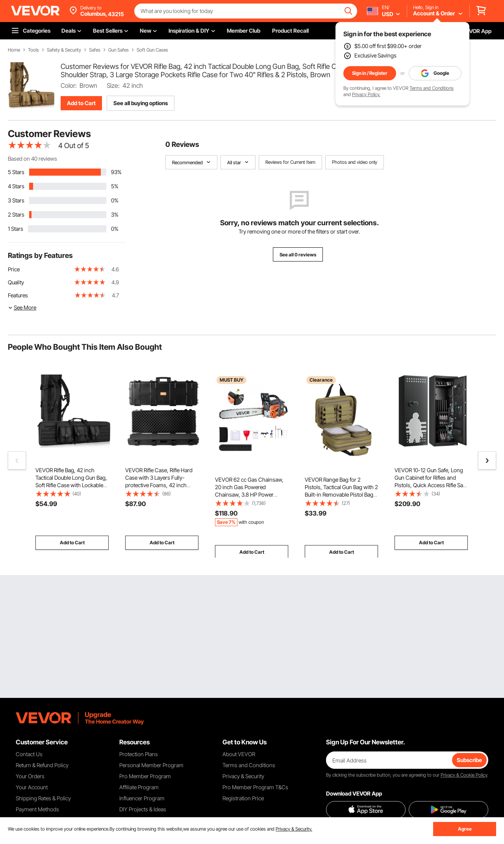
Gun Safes (119, 50)
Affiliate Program (139, 787)
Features (18, 295)
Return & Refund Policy (42, 765)
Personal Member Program (151, 765)
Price (14, 269)
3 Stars (16, 200)
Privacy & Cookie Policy (464, 775)
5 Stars (16, 172)
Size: (113, 85)
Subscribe (469, 760)
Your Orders (30, 776)
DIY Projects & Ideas (143, 809)
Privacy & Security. (294, 829)
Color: (69, 85)
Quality (16, 282)
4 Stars (16, 186)
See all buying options (141, 103)
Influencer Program (142, 798)
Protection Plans (139, 754)
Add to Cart (81, 103)
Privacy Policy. (366, 94)
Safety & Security (64, 50)
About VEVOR (239, 754)
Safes (95, 50)
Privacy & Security (243, 776)
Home (14, 50)
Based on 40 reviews (32, 159)
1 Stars (16, 229)
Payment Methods (37, 809)
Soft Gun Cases (152, 50)
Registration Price (243, 798)
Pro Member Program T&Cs (255, 787)
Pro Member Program (145, 776)
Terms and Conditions (432, 88)
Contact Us (29, 754)
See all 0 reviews (298, 255)
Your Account (32, 787)
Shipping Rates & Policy (43, 798)
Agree (465, 829)
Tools (33, 50)
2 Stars (16, 214)
